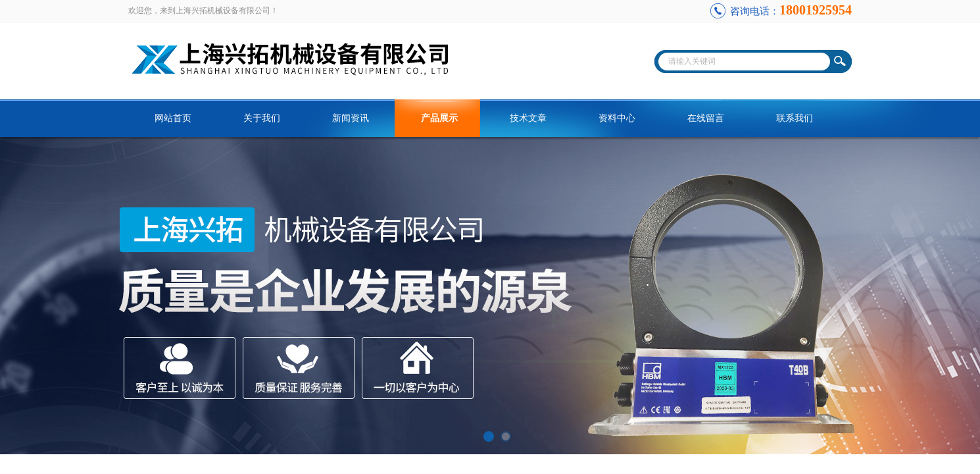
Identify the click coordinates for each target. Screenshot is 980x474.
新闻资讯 (351, 118)
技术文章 (528, 118)
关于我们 (262, 118)
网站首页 (173, 118)
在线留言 (706, 118)
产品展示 (439, 118)
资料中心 (617, 118)
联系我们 (795, 118)
